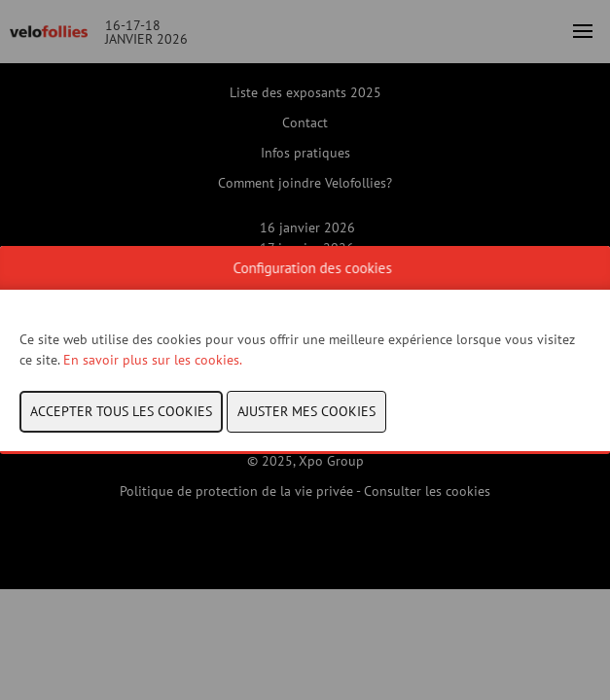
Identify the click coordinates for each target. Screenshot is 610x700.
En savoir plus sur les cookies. (154, 360)
